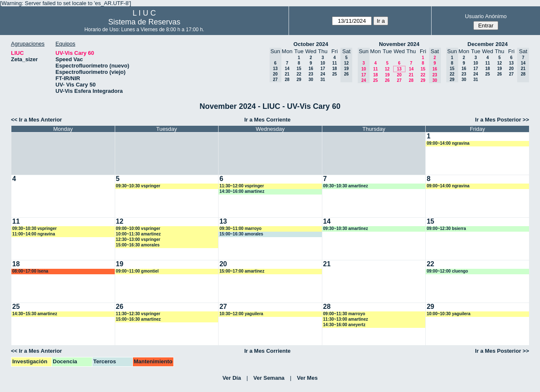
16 (311, 69)
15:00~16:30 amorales (138, 245)
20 (399, 75)
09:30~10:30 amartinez (346, 186)
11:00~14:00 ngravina (34, 234)
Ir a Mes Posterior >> (502, 120)
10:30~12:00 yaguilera (241, 314)
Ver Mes (307, 378)
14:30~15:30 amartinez (35, 314)
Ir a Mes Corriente (267, 120)
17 (323, 69)
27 (399, 80)
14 (287, 69)
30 (311, 80)
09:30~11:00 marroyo (240, 228)
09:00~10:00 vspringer (138, 228)
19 (387, 75)
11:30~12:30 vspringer (138, 314)
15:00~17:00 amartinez (242, 271)
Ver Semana (269, 378)
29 (299, 80)
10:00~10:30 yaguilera (448, 314)
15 (299, 69)
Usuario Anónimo (486, 16)
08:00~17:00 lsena (30, 271)
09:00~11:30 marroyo (344, 314)
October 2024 (311, 44)
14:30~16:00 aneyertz (344, 325)
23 (311, 74)
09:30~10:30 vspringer (138, 186)
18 (334, 69)
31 (323, 80)
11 (334, 63)
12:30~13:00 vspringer (138, 239)
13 (399, 69)
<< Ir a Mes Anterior (36, 120)
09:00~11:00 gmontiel (137, 271)
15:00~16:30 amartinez (138, 319)
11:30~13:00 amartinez (346, 319)
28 (287, 80)
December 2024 (487, 44)
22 (299, 74)
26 (387, 80)
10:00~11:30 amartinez (138, 234)
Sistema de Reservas (144, 22)
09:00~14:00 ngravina (448, 143)
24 (323, 74)
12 (387, 69)
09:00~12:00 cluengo (447, 271)
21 (287, 74)
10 (323, 63)
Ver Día (232, 378)
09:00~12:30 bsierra (446, 228)
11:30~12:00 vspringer (242, 186)
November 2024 (399, 44)
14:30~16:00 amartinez (242, 191)
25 (334, 74)
